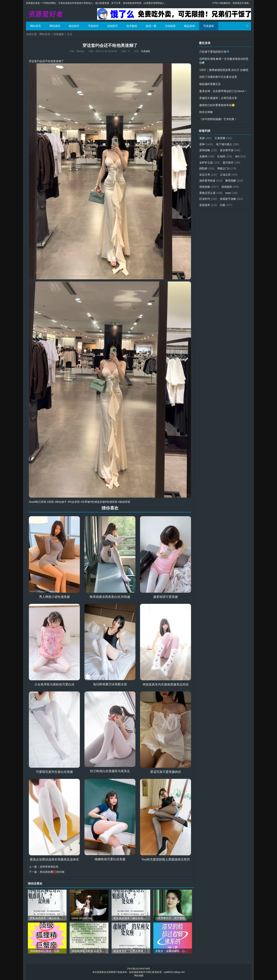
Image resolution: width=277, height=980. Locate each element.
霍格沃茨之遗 (232, 190)
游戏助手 (113, 26)
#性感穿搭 (112, 502)
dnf (205, 161)
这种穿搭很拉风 (49, 866)
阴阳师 (228, 167)
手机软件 (93, 26)
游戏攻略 (230, 184)
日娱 (206, 208)
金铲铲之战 (223, 161)
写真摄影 (209, 26)
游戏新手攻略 (211, 202)
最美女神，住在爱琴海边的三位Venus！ (223, 90)
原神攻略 (208, 149)
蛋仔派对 (208, 167)
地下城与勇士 (228, 143)
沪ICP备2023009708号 (139, 968)
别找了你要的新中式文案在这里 (218, 76)
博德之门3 (209, 173)
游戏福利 (208, 190)
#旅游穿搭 (124, 502)
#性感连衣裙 (98, 502)
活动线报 (170, 26)
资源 (206, 137)
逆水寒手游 (230, 149)
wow (206, 196)
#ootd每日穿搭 (38, 502)
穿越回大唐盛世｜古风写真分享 (218, 97)
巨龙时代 (224, 196)
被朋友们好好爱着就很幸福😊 (217, 104)
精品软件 (74, 26)
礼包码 (225, 155)
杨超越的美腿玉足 (210, 83)
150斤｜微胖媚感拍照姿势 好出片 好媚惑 (224, 70)
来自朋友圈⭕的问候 (52, 871)
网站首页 (36, 26)
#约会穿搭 (74, 502)
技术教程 (132, 26)
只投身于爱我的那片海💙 (214, 52)
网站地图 (139, 975)
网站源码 (55, 26)
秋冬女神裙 (206, 111)
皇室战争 (234, 202)
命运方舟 (231, 173)
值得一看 (151, 26)
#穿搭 (51, 502)
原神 (206, 143)
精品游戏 (189, 26)
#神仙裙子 (61, 502)
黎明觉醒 (208, 184)
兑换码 (207, 155)
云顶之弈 (208, 178)
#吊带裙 (86, 502)
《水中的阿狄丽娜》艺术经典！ (218, 118)
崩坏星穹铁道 (232, 178)
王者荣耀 (224, 137)
